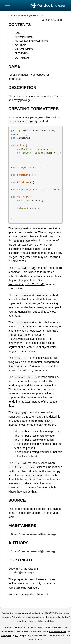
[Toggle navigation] (8, 5)
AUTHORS (21, 53)
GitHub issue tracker (22, 617)
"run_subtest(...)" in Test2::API (27, 284)
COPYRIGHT (23, 58)
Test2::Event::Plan (40, 331)
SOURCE (20, 45)
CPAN (40, 16)
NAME (18, 33)
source (33, 16)
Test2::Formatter (18, 16)
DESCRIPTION (24, 37)
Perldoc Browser (48, 5)
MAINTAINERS (24, 49)
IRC (16, 635)
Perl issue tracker (57, 631)
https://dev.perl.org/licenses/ (31, 595)
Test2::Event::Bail (19, 339)
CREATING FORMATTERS (31, 41)
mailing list (6, 635)
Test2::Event (33, 347)
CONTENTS (20, 25)
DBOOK (49, 613)
